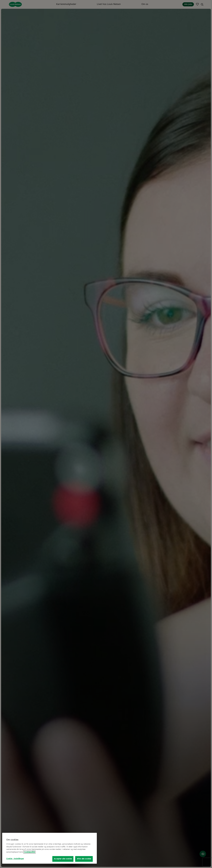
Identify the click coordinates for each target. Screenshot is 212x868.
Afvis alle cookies (84, 859)
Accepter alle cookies (63, 859)
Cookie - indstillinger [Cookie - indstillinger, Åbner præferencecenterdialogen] (15, 859)
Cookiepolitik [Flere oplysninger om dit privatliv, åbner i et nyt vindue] (29, 852)
